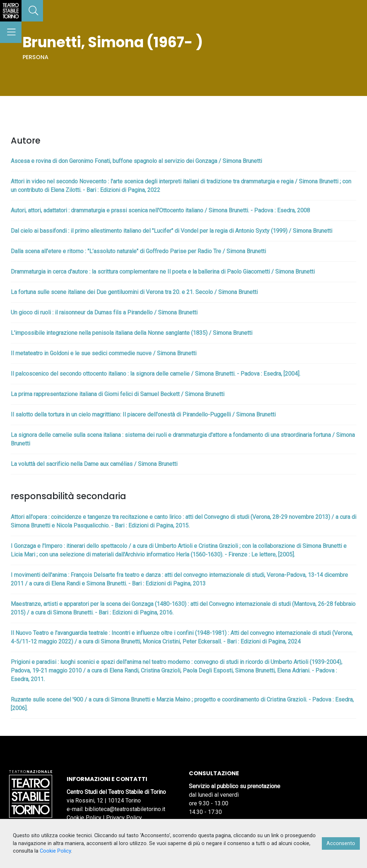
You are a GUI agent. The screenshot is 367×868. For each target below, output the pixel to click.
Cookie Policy (84, 818)
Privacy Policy (124, 818)
